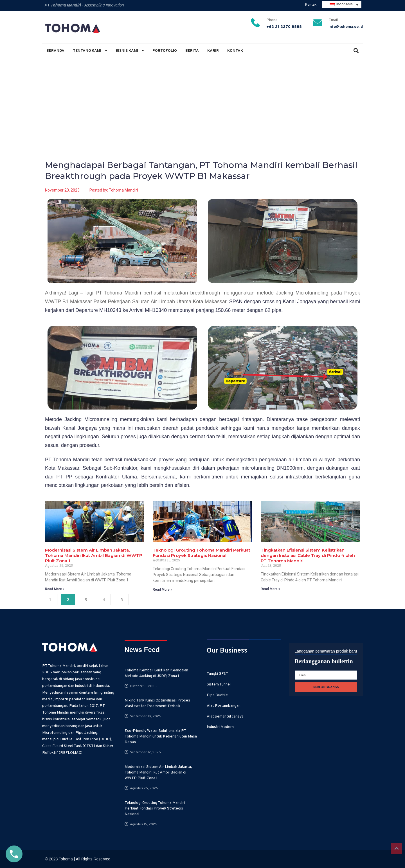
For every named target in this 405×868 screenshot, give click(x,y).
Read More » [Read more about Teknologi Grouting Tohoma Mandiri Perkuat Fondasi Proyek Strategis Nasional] (162, 590)
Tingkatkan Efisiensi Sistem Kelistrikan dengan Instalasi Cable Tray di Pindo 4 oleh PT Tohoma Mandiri (308, 555)
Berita (192, 51)
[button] (356, 51)
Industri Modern (220, 727)
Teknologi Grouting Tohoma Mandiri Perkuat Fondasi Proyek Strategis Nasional (202, 553)
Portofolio (165, 51)
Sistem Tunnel (219, 684)
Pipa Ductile (217, 695)
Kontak (311, 5)
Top (397, 848)
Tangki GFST (218, 674)
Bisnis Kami (130, 51)
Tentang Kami (90, 51)
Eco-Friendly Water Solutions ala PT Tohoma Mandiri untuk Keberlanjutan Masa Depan (161, 737)
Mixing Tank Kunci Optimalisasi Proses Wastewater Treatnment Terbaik (157, 703)
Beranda (55, 51)
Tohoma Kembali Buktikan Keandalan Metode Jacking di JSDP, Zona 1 (156, 673)
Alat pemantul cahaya (225, 717)
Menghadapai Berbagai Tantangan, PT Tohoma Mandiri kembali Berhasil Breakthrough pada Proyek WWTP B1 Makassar (198, 90)
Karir (213, 51)
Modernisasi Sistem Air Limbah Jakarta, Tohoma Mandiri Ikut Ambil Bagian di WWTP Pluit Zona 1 (94, 555)
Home (50, 90)
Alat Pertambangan (224, 706)
